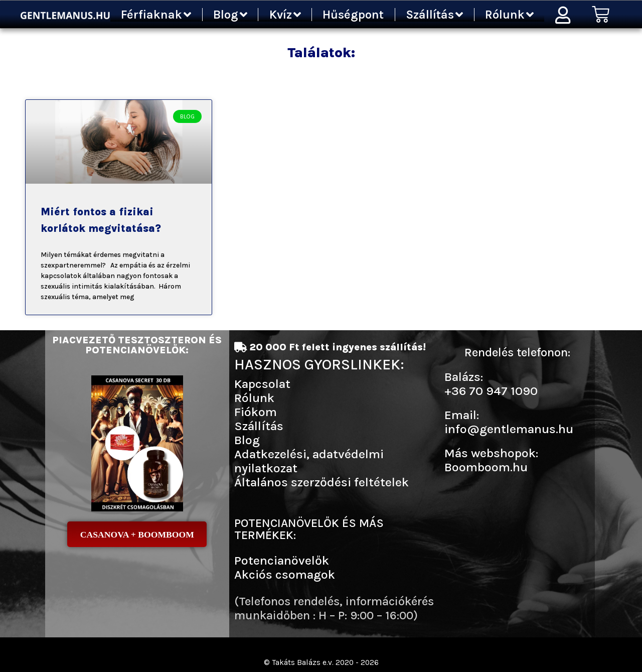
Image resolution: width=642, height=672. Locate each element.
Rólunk (509, 15)
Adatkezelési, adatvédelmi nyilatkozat (309, 461)
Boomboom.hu (486, 467)
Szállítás (434, 15)
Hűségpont (353, 15)
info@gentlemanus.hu (509, 429)
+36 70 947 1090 (491, 391)
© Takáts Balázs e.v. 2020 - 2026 (321, 662)
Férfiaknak (156, 15)
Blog (230, 15)
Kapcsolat (262, 384)
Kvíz (285, 15)
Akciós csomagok (285, 574)
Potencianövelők (282, 560)
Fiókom (256, 412)
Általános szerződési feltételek (322, 482)
